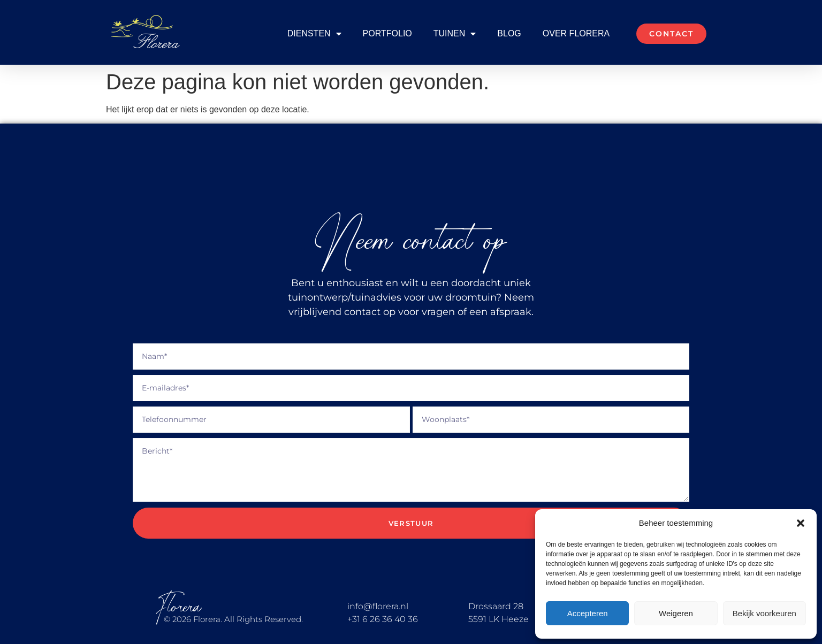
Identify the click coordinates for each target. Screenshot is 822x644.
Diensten (314, 34)
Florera (179, 607)
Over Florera (576, 33)
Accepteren (588, 613)
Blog (509, 33)
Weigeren (676, 613)
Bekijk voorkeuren (764, 613)
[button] (801, 523)
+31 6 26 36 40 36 (383, 619)
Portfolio (387, 33)
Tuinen (455, 34)
